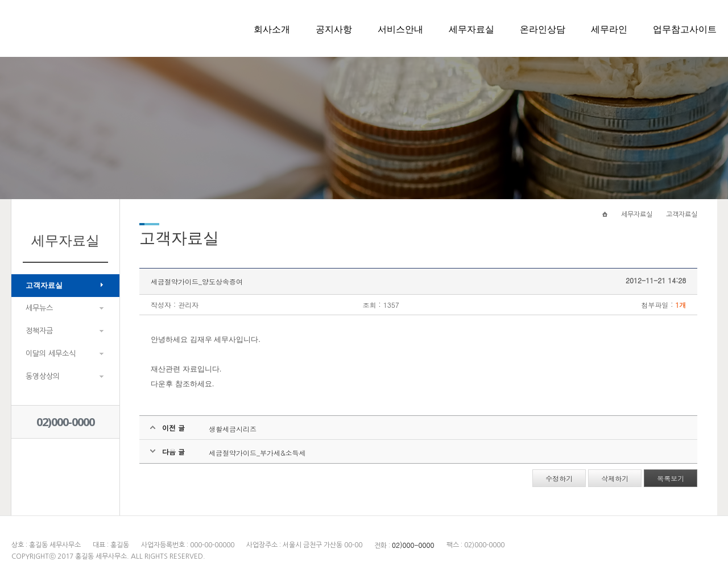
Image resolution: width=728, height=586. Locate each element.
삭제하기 (615, 478)
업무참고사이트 (685, 29)
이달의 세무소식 (51, 354)
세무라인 (609, 29)
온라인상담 (543, 29)
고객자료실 (44, 285)
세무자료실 (471, 29)
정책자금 (39, 331)
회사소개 (272, 29)
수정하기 (559, 478)
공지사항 (334, 29)
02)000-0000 (65, 422)
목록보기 (671, 478)
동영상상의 (43, 376)
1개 (681, 305)
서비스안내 (400, 29)
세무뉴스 (39, 308)
